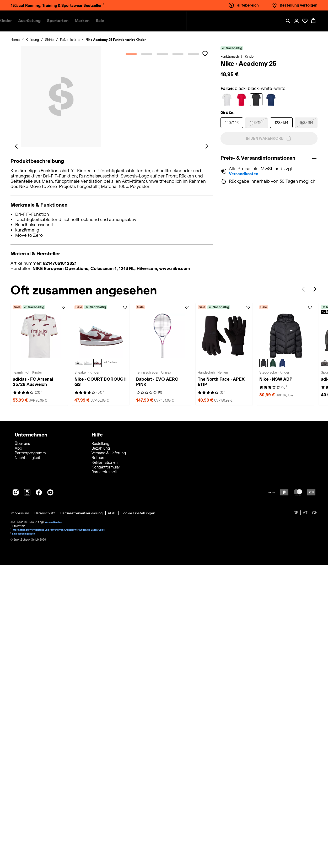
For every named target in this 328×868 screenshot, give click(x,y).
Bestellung (100, 747)
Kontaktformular (106, 770)
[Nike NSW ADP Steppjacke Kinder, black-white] (264, 669)
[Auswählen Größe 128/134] (281, 123)
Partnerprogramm (30, 756)
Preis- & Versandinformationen (261, 158)
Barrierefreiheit (104, 775)
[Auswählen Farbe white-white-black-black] (227, 100)
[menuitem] (61, 21)
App (18, 751)
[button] (58, 21)
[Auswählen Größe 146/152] (257, 123)
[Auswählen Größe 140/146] (232, 123)
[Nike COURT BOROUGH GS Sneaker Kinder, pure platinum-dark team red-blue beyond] (98, 669)
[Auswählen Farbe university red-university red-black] (241, 100)
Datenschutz (47, 816)
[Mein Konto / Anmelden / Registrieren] (297, 21)
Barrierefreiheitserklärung (85, 816)
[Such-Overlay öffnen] (288, 21)
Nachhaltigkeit (27, 761)
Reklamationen (104, 765)
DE (296, 816)
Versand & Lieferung (109, 756)
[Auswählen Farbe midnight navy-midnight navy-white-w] (271, 100)
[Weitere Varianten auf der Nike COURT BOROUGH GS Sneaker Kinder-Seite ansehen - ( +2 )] (111, 669)
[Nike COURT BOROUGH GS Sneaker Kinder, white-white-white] (88, 669)
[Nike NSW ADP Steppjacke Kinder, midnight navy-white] (282, 669)
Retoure (98, 761)
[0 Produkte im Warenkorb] (313, 21)
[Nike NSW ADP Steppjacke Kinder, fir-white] (273, 669)
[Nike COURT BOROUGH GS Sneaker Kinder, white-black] (79, 669)
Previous (303, 596)
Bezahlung (101, 751)
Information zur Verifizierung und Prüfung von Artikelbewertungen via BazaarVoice (64, 832)
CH (315, 816)
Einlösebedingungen (25, 835)
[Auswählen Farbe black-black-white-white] (256, 100)
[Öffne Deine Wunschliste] (305, 21)
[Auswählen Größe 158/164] (306, 123)
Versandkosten (245, 174)
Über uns (22, 747)
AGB (116, 816)
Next (315, 596)
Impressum (21, 816)
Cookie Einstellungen (143, 816)
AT (305, 816)
